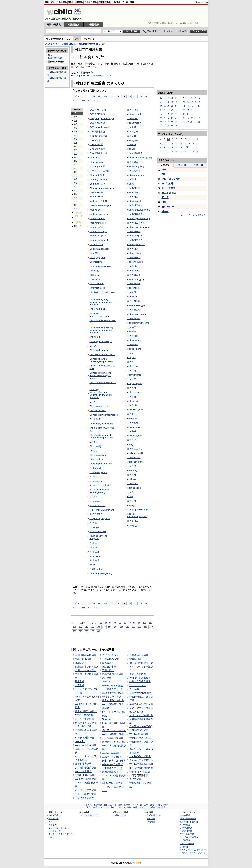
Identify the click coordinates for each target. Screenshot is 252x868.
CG (76, 139)
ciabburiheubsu (135, 262)
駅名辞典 (107, 678)
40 (115, 623)
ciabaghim (132, 140)
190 (116, 627)
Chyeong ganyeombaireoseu (99, 315)
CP (76, 172)
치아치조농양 (134, 457)
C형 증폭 (94, 346)
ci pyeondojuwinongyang (102, 510)
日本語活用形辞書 (139, 655)
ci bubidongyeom (98, 472)
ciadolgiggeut (134, 525)
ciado (130, 497)
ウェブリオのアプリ (90, 815)
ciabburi (131, 184)
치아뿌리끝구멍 (135, 205)
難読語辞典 (81, 663)
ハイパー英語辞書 (84, 719)
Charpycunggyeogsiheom (102, 188)
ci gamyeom (96, 481)
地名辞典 (80, 681)
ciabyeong (132, 366)
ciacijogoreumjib (135, 453)
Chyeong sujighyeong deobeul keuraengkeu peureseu (100, 375)
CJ (75, 150)
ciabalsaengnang (136, 166)
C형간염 (94, 402)
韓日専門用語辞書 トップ (59, 39)
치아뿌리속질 (134, 284)
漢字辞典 (134, 689)
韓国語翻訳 (93, 25)
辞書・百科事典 (158, 807)
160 (98, 627)
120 (94, 96)
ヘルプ (52, 822)
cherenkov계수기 (98, 236)
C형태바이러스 (97, 459)
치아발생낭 (133, 162)
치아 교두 (94, 543)
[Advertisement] (147, 14)
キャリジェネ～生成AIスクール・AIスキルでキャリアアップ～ (192, 853)
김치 (164, 174)
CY (76, 205)
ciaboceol (132, 297)
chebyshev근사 (97, 210)
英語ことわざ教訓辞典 (141, 715)
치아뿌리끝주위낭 (136, 214)
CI (75, 146)
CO (76, 168)
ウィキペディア (138, 685)
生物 (129, 807)
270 (81, 631)
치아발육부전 (134, 171)
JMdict (106, 708)
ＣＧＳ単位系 (96, 144)
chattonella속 (96, 192)
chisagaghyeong (98, 258)
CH (76, 143)
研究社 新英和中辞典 (86, 711)
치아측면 (132, 431)
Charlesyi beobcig (99, 179)
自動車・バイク (131, 805)
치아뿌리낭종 (134, 275)
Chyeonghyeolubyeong (101, 424)
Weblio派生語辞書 (139, 734)
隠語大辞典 (108, 670)
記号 (187, 147)
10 (101, 623)
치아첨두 (132, 414)
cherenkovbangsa (99, 232)
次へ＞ (97, 100)
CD (76, 128)
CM (76, 161)
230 (139, 627)
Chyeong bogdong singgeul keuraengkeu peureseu (101, 302)
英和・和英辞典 (76, 2)
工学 (146, 805)
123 (111, 96)
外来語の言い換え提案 (87, 667)
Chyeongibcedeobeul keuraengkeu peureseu (101, 436)
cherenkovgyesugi (99, 240)
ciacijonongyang (135, 462)
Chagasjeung (96, 162)
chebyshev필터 (97, 218)
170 (104, 627)
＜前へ (76, 96)
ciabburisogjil (134, 288)
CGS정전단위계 (98, 114)
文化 (89, 807)
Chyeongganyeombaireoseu (104, 415)
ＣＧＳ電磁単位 (97, 149)
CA (76, 117)
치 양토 (93, 523)
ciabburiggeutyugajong (139, 227)
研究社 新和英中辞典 (113, 700)
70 (130, 623)
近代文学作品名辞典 (140, 678)
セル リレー (168, 207)
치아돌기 (132, 501)
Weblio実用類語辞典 (113, 693)
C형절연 (94, 451)
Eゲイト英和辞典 (84, 715)
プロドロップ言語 (171, 179)
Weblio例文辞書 (83, 771)
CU (76, 190)
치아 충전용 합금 (98, 531)
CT (76, 187)
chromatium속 (97, 284)
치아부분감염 (134, 310)
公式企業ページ (154, 815)
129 (147, 96)
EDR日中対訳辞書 (85, 775)
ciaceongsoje (134, 427)
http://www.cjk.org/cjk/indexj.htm (94, 76)
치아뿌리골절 (134, 232)
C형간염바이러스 (98, 411)
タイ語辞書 (135, 779)
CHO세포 (94, 271)
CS (76, 183)
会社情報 (151, 818)
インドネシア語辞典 (189, 837)
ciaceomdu (133, 418)
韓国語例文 (74, 25)
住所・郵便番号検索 (140, 681)
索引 (77, 39)
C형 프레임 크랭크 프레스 (102, 354)
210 (128, 627)
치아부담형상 (134, 318)
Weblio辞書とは (55, 815)
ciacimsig (132, 479)
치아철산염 (133, 405)
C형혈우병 (95, 419)
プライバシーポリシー (59, 828)
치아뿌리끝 (133, 197)
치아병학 (132, 371)
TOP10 (165, 165)
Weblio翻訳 (185, 825)
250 (151, 627)
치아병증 (132, 379)
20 (106, 623)
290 (92, 631)
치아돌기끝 (133, 521)
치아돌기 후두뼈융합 (137, 510)
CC (76, 124)
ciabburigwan (134, 253)
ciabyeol (131, 358)
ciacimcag (132, 470)
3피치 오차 (167, 183)
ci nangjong (95, 501)
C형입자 (94, 442)
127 (135, 96)
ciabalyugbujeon (135, 175)
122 (105, 96)
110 (150, 623)
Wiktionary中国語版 (140, 772)
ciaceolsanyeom (135, 410)
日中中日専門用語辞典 (114, 761)
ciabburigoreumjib (136, 244)
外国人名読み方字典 (86, 670)
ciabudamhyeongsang (138, 323)
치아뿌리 (132, 179)
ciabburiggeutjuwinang (139, 218)
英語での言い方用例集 (141, 704)
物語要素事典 (109, 667)
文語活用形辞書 (83, 659)
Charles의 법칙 (97, 175)
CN (76, 165)
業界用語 (98, 805)
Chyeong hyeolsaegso (101, 341)
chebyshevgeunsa (99, 214)
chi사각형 (94, 253)
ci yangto (94, 527)
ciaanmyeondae (135, 114)
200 (122, 627)
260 (75, 631)
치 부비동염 (95, 468)
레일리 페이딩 (169, 193)
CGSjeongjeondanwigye (102, 119)
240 (145, 627)
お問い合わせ (120, 815)
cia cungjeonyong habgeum (98, 537)
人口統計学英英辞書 (86, 768)
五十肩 (165, 197)
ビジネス (88, 805)
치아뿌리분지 (134, 188)
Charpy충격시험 (98, 184)
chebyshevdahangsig (100, 205)
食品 (135, 807)
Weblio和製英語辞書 (113, 734)
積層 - (165, 202)
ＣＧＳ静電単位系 (98, 136)
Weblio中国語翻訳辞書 (141, 764)
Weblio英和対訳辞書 (140, 756)
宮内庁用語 (135, 659)
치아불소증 (133, 344)
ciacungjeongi (134, 488)
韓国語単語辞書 (110, 772)
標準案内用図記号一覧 (141, 663)
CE (76, 132)
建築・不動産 (156, 805)
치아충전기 (133, 483)
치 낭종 (93, 497)
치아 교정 (94, 552)
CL (76, 157)
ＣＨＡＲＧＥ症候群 (99, 171)
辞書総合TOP (202, 2)
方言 (147, 807)
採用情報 (151, 822)
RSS (138, 863)
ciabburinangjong (136, 279)
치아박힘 (132, 136)
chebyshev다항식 (98, 201)
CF (76, 135)
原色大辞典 (108, 663)
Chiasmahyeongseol (100, 249)
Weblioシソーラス (112, 697)
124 (117, 96)
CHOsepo (95, 275)
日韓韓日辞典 (104, 2)
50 (120, 623)
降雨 (164, 170)
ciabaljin (131, 149)
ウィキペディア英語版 (141, 760)
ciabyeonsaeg (134, 392)
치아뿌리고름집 (135, 240)
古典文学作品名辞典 (113, 674)
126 (129, 96)
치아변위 (132, 397)
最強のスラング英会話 (114, 742)
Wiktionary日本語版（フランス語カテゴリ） (113, 787)
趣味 (113, 807)
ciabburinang (134, 271)
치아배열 (132, 127)
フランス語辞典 (187, 834)
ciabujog (131, 331)
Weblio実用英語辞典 (113, 704)
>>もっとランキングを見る (193, 215)
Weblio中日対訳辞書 (86, 779)
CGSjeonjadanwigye (100, 127)
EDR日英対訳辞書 (85, 738)
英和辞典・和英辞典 (189, 822)
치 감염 (93, 477)
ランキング (89, 39)
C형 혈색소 (95, 337)
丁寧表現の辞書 (110, 659)
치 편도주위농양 (98, 505)
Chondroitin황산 (98, 262)
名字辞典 (80, 685)
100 (144, 623)
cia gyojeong (96, 556)
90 (139, 623)
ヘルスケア (104, 807)
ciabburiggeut (134, 201)
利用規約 (53, 825)
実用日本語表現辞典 (86, 655)
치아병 (131, 362)
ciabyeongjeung (135, 384)
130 (75, 100)
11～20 (182, 165)
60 (125, 623)
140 (86, 627)
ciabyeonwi (133, 401)
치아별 (131, 353)
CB (76, 121)
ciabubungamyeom (137, 314)
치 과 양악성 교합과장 (100, 485)
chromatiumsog (97, 288)
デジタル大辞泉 (110, 655)
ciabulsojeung (134, 349)
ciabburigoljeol (134, 236)
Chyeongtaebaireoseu (101, 464)
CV (76, 194)
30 (110, 623)
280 (86, 631)
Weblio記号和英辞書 (86, 745)
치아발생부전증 (135, 153)
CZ (76, 209)
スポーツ (121, 807)
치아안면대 (133, 110)
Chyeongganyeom (99, 406)
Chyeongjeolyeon (98, 455)
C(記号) (78, 226)
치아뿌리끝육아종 (136, 223)
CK (76, 154)
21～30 (198, 165)
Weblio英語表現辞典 (140, 738)
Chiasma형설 (96, 244)
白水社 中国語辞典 (112, 757)
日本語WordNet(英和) (141, 726)
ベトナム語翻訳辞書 (86, 794)
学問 (166, 805)
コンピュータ (110, 805)
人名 (141, 807)
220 (133, 627)
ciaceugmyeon (135, 436)
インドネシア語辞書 (86, 790)
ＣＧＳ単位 (95, 140)
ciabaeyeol (133, 132)
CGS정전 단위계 (98, 110)
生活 (95, 807)
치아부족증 (133, 336)
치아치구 (132, 440)
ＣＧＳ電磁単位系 (98, 153)
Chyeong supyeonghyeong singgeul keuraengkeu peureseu (101, 394)
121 (99, 96)
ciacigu (131, 444)
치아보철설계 (134, 301)
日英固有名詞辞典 (139, 730)
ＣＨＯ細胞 (95, 279)
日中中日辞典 (90, 2)
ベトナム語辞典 (187, 843)
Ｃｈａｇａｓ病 (97, 166)
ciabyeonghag (134, 375)
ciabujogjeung (134, 340)
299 (84, 100)
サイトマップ (55, 831)
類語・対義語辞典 (59, 2)
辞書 (47, 2)
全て (50, 55)
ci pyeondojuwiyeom (100, 519)
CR (76, 179)
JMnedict (80, 741)
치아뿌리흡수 (134, 258)
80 (134, 623)
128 (141, 96)
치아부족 (132, 327)
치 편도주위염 (97, 514)
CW (76, 198)
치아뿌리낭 (133, 266)
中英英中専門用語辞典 (141, 768)
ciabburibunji (134, 192)
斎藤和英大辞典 (83, 764)
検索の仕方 (54, 818)
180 (110, 627)
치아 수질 (94, 560)
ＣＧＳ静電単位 (97, 132)
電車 (120, 805)
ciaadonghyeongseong (101, 573)
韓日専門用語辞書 (89, 44)
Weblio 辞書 (52, 44)
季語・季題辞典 (138, 674)
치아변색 (132, 388)
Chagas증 (95, 158)
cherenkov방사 (97, 227)
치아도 (131, 492)
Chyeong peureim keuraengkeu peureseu (101, 360)
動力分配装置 (169, 188)
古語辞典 (116, 2)
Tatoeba (106, 719)
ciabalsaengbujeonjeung (139, 158)
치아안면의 (133, 119)
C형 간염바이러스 (98, 309)
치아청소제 (133, 423)
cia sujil (93, 565)
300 (89, 100)
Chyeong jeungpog (99, 350)
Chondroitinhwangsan (101, 266)
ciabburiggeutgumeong (139, 210)
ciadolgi (131, 505)
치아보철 (132, 292)
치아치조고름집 (135, 449)
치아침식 (132, 475)
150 (92, 627)
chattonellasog (97, 197)
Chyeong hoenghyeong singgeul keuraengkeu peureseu (101, 330)
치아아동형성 (96, 569)
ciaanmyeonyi (134, 123)
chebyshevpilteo (98, 223)
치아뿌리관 (133, 249)
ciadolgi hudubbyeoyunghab (137, 515)
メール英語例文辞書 (113, 738)
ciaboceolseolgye (136, 305)
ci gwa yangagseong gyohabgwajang (100, 491)
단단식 (165, 211)
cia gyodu (95, 547)
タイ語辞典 (185, 840)
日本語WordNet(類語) (141, 693)
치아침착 (132, 466)
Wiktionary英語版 (111, 753)
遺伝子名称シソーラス (114, 730)
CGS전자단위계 (98, 123)
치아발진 (132, 144)
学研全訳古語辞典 (84, 798)
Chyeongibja (96, 446)
